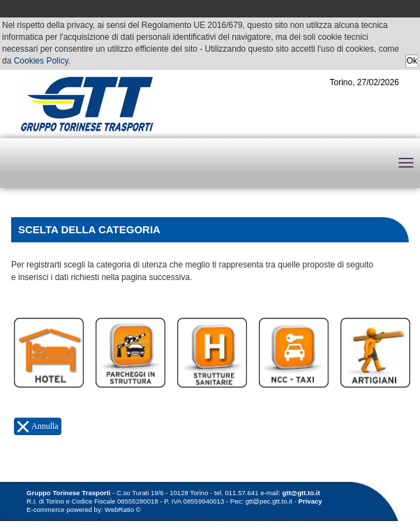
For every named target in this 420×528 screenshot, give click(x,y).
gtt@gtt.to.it (301, 493)
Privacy (310, 501)
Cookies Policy (41, 61)
